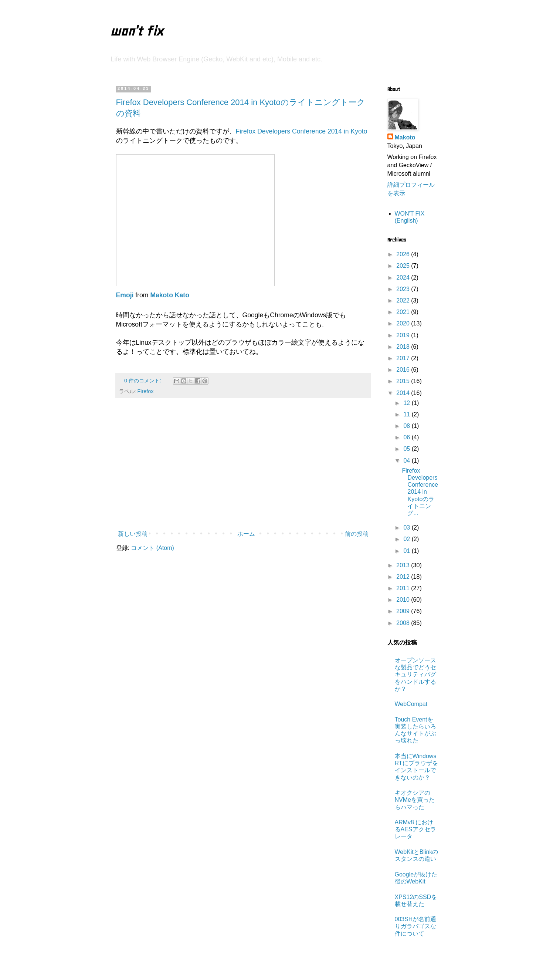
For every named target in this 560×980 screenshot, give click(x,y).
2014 (404, 393)
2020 (404, 323)
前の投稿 (357, 534)
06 (407, 437)
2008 (404, 623)
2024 (404, 278)
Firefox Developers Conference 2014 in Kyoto (302, 131)
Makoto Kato (170, 295)
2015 (404, 381)
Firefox (146, 391)
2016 (404, 370)
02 (407, 539)
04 (407, 461)
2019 (404, 335)
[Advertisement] (243, 466)
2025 (404, 266)
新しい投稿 (133, 534)
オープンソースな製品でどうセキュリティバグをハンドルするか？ (415, 675)
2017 (404, 358)
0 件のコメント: (143, 381)
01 (407, 551)
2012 (404, 577)
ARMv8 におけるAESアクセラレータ (415, 829)
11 (407, 414)
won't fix (137, 31)
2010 (404, 600)
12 (407, 403)
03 (407, 528)
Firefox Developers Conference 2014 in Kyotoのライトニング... (420, 492)
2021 (404, 312)
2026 (404, 254)
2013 (404, 565)
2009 (404, 611)
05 (407, 449)
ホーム (246, 534)
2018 (404, 347)
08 (407, 426)
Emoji (125, 295)
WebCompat (411, 704)
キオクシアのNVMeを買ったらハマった (415, 800)
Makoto (405, 137)
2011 (404, 588)
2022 (404, 300)
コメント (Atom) (152, 548)
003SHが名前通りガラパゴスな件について (416, 926)
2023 (404, 289)
